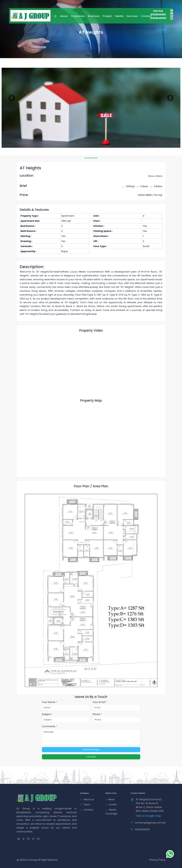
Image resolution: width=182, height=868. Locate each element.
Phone (97, 714)
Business (94, 16)
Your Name (49, 702)
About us (87, 799)
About (64, 16)
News (110, 799)
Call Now (91, 757)
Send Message (91, 750)
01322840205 (158, 18)
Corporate (78, 16)
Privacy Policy (157, 860)
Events (111, 804)
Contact (146, 16)
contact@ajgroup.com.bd (150, 823)
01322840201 (158, 14)
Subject (47, 714)
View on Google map (148, 816)
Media (119, 16)
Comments (50, 726)
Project (107, 16)
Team (85, 804)
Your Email (100, 702)
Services (132, 16)
